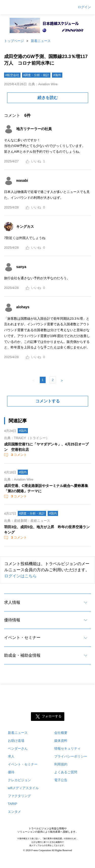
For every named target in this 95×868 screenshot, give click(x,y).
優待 (11, 772)
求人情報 (12, 602)
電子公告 (61, 780)
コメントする (48, 401)
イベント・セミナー (22, 638)
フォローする (52, 716)
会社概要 (61, 733)
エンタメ (14, 812)
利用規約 (61, 764)
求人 (11, 756)
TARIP (13, 804)
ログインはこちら (21, 576)
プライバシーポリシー (71, 756)
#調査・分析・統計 (36, 75)
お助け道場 (16, 741)
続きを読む (48, 98)
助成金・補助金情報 (22, 655)
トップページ (14, 41)
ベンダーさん (18, 748)
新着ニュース (41, 41)
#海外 (57, 75)
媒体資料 (61, 741)
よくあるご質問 (66, 772)
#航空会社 (12, 75)
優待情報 (12, 620)
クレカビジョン (19, 780)
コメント (18, 455)
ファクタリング (19, 796)
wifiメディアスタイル (23, 788)
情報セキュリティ (67, 748)
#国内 (23, 431)
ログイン (84, 7)
